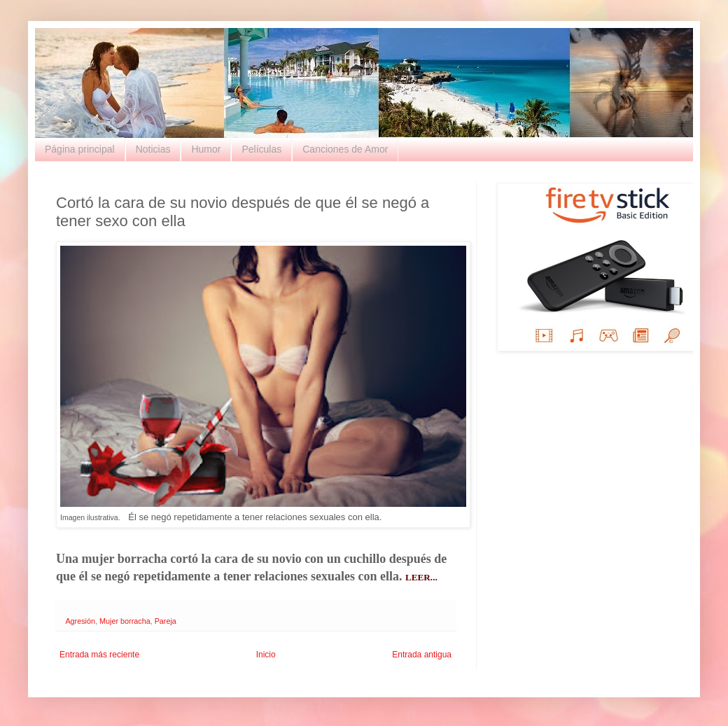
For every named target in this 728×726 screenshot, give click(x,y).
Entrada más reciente (99, 655)
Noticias (153, 149)
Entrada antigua (422, 655)
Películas (261, 149)
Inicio (266, 655)
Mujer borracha (125, 621)
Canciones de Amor (345, 149)
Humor (206, 149)
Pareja (166, 621)
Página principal (80, 149)
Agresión (80, 621)
